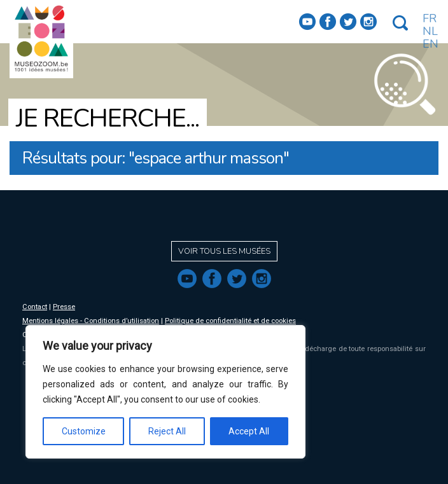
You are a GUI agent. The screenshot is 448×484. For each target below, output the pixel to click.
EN (430, 44)
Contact (35, 307)
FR (430, 18)
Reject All (167, 431)
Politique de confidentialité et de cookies (230, 321)
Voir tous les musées (224, 251)
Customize (84, 431)
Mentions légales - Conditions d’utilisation (91, 321)
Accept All (249, 431)
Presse (64, 307)
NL (430, 31)
